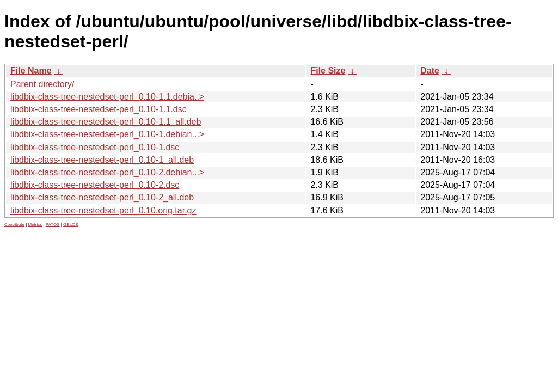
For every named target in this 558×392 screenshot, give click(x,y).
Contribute (14, 225)
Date (430, 71)
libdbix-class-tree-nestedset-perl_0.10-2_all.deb (102, 197)
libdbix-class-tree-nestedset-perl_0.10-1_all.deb (102, 160)
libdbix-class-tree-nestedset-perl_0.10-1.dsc (95, 147)
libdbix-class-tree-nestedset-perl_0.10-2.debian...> (107, 172)
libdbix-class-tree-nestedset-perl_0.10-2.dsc (95, 185)
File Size (328, 71)
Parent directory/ (42, 84)
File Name (31, 71)
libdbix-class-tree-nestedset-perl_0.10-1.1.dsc (99, 109)
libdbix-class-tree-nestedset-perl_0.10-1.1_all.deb (106, 122)
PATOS (53, 225)
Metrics (35, 225)
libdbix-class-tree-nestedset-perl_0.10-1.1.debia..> (107, 97)
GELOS (71, 225)
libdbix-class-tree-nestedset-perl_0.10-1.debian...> (107, 134)
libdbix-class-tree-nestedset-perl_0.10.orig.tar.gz (103, 210)
